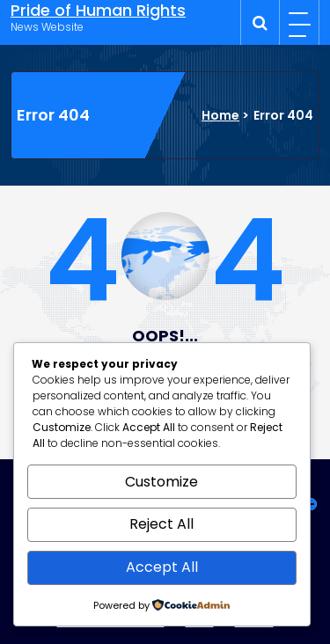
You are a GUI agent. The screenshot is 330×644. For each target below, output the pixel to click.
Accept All (162, 567)
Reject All (161, 524)
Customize (161, 482)
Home (220, 115)
